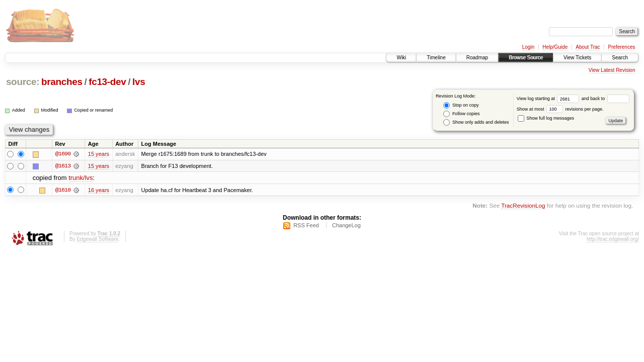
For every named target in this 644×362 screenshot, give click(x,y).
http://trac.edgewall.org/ (613, 240)
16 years (99, 190)
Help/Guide (555, 47)
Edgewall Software (97, 240)
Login (528, 47)
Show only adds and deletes (476, 122)
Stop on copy (461, 105)
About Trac (588, 47)
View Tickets (577, 58)
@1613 (63, 166)
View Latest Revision (612, 70)
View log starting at (549, 99)
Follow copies (461, 114)
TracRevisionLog (523, 205)
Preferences (622, 47)
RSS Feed (306, 226)
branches (62, 82)
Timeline (436, 58)
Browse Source (526, 58)
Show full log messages (546, 118)
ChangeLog (346, 226)
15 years (99, 154)
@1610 (63, 190)
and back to (606, 99)
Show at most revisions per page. (560, 109)
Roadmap (477, 58)
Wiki (401, 58)
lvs (139, 82)
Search (620, 58)
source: (23, 82)
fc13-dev (107, 82)
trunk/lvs (80, 178)
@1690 (63, 154)
